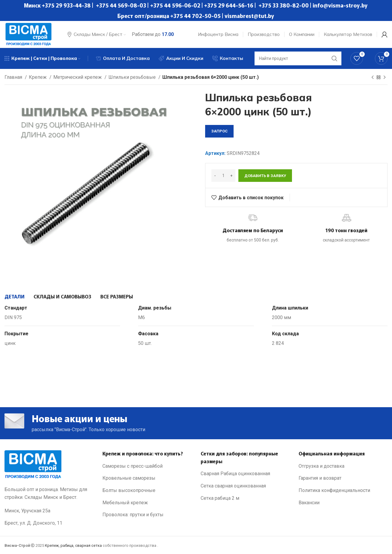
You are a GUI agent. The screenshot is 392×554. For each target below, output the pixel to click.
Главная (14, 77)
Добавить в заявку (265, 176)
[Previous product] (373, 78)
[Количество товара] (223, 176)
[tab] (15, 296)
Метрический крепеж (78, 77)
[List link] (147, 466)
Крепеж (38, 77)
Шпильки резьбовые (133, 77)
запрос (219, 131)
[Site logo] (28, 34)
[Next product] (385, 78)
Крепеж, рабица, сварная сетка (73, 545)
